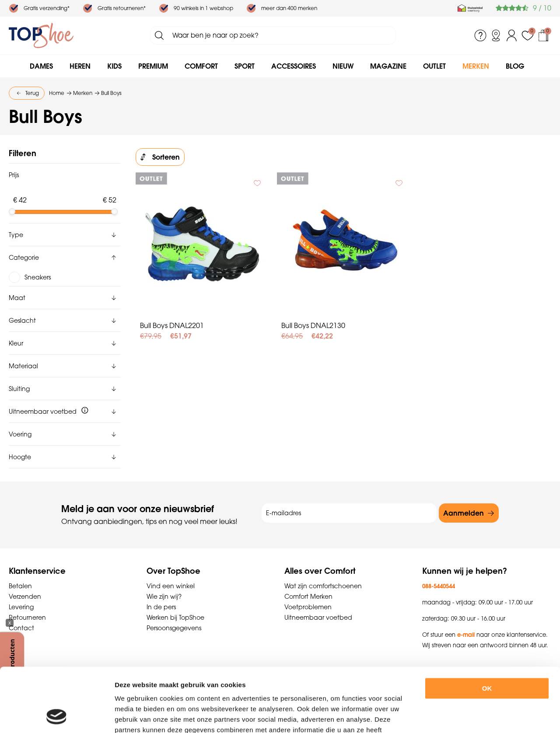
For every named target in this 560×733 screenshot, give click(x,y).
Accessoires (294, 66)
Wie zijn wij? (164, 597)
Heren (80, 66)
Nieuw (343, 66)
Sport (245, 66)
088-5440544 (439, 586)
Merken (476, 66)
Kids (114, 66)
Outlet (434, 66)
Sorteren (166, 157)
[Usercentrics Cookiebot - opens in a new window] (57, 716)
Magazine (388, 66)
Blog (515, 66)
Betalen (20, 586)
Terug (32, 93)
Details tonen (481, 716)
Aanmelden (464, 513)
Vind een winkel (171, 586)
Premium (153, 66)
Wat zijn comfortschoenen (323, 586)
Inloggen (512, 35)
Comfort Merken (308, 597)
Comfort (201, 66)
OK (487, 628)
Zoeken (159, 35)
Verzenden (25, 597)
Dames (41, 66)
